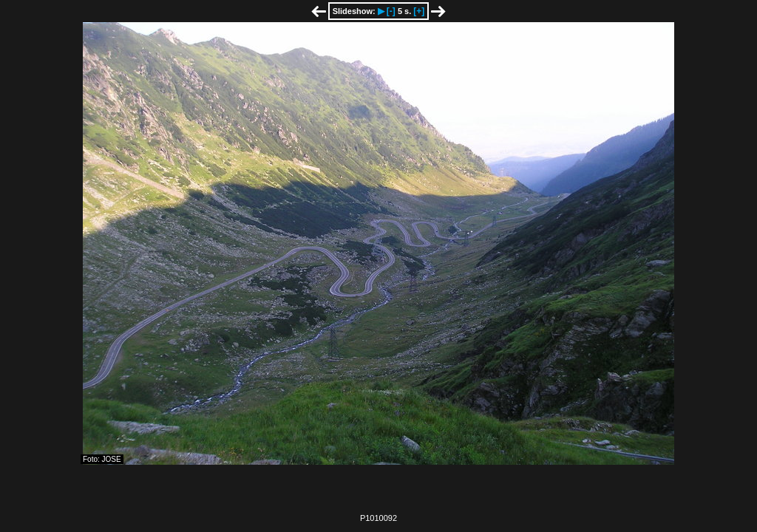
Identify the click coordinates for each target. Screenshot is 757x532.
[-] (391, 11)
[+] (419, 11)
